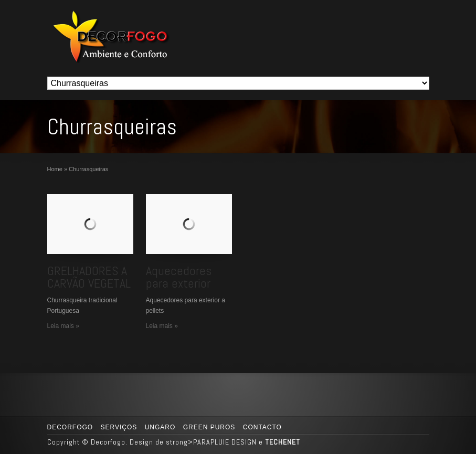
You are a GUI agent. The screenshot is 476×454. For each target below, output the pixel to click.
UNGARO (160, 427)
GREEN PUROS (209, 427)
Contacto (262, 427)
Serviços (119, 427)
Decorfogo (70, 427)
